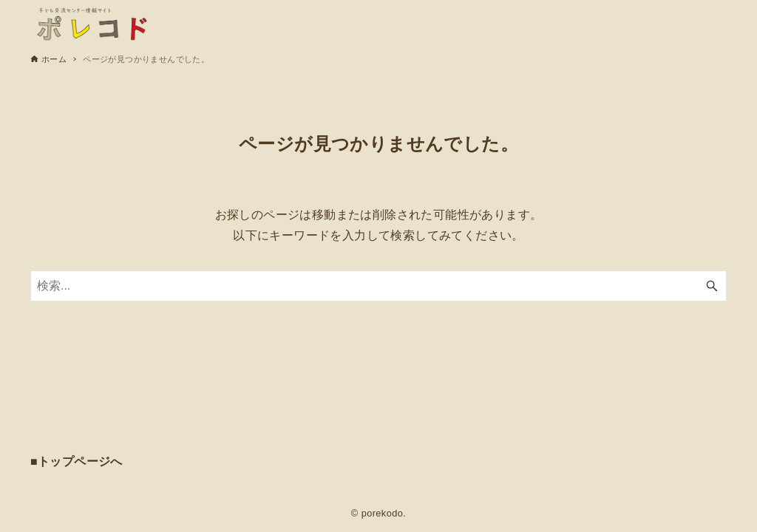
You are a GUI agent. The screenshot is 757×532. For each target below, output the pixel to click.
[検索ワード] (378, 286)
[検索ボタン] (712, 286)
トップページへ (80, 461)
